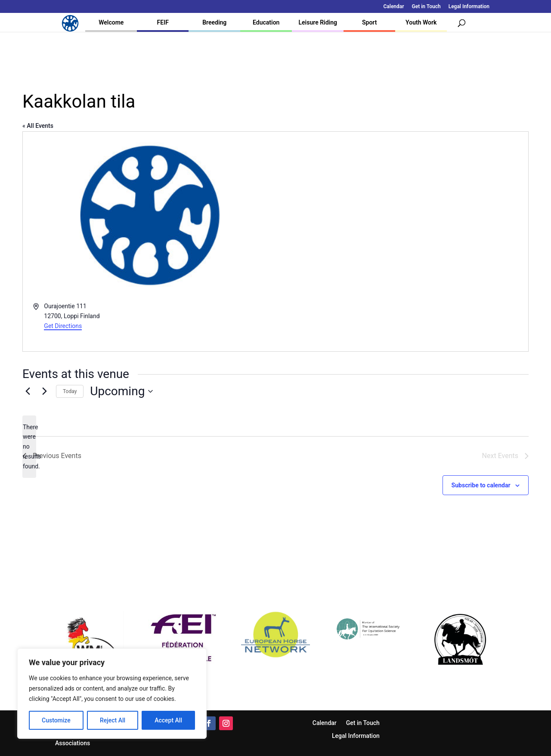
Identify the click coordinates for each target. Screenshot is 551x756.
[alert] (29, 447)
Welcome (111, 22)
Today (70, 391)
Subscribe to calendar (481, 485)
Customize (56, 720)
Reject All (113, 720)
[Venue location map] (401, 242)
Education (266, 22)
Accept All (168, 720)
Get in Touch (426, 7)
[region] (112, 694)
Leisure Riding (318, 22)
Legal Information (469, 7)
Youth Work (421, 22)
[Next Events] (44, 391)
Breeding (214, 22)
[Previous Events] (28, 391)
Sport (369, 22)
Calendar (394, 7)
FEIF (163, 22)
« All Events (38, 126)
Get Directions (63, 326)
